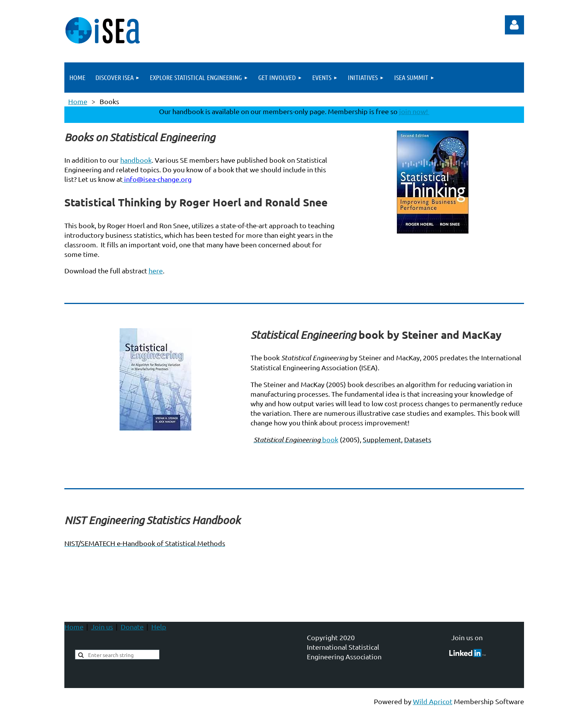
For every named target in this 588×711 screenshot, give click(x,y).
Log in (514, 25)
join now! (414, 111)
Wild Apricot (433, 701)
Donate (132, 627)
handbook (136, 160)
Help (159, 627)
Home (78, 101)
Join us (102, 627)
